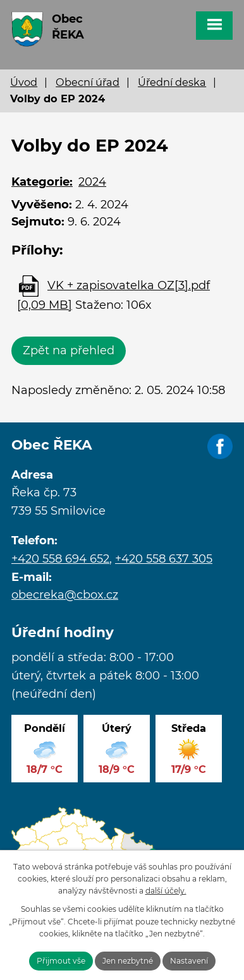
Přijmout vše (61, 961)
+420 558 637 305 (164, 559)
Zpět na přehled (69, 350)
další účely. (166, 891)
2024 (92, 182)
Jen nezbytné (128, 961)
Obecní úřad (88, 82)
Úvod (24, 82)
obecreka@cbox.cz (65, 595)
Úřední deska (172, 82)
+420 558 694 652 (60, 559)
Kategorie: (42, 182)
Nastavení (189, 961)
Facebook (220, 447)
